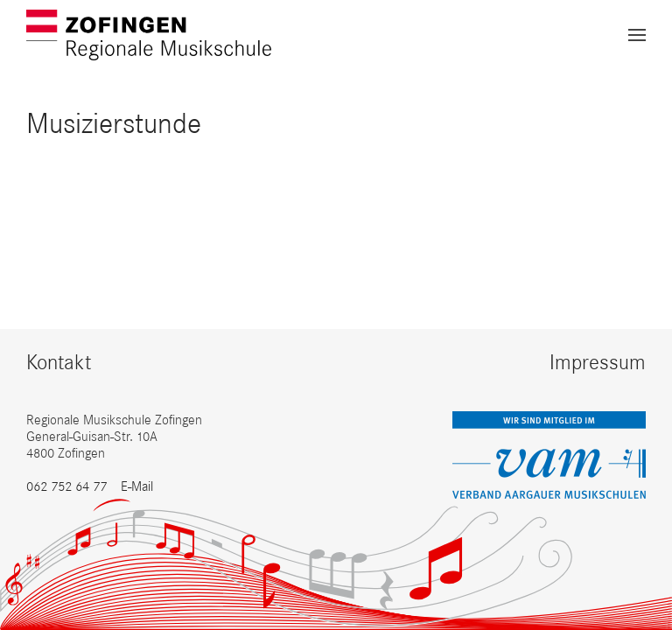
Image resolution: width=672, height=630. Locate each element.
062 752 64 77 (66, 486)
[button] (637, 35)
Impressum (598, 362)
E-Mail (137, 486)
